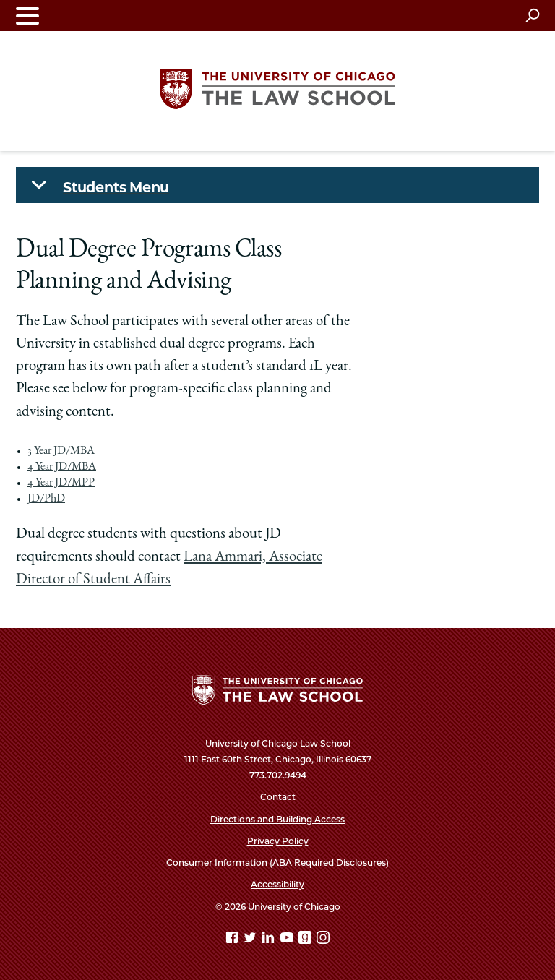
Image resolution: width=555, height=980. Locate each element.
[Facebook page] (233, 940)
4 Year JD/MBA (62, 468)
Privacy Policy (278, 841)
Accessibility (277, 884)
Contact (278, 797)
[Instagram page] (323, 940)
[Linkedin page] (270, 940)
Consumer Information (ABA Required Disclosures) (277, 863)
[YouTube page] (288, 940)
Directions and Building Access (277, 819)
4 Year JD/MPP (61, 483)
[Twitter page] (251, 940)
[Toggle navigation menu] (27, 16)
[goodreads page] (306, 940)
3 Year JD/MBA (61, 452)
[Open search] (532, 15)
